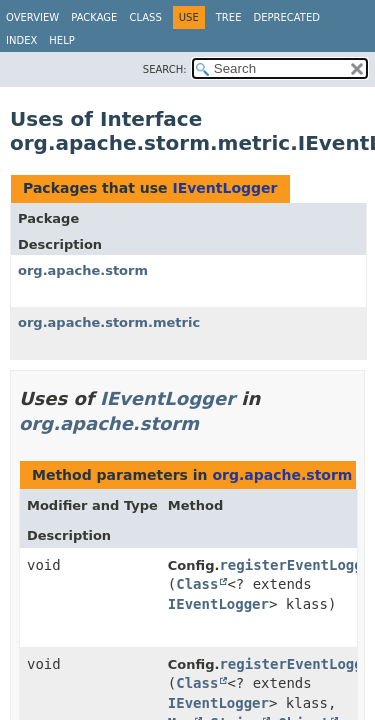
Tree (229, 17)
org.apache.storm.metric (109, 322)
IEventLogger (224, 188)
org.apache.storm (83, 270)
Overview (32, 17)
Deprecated (286, 17)
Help (61, 40)
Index (21, 40)
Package (94, 17)
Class (145, 17)
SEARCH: (165, 69)
